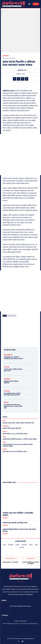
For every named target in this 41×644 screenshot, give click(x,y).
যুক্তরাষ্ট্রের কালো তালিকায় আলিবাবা (11, 382)
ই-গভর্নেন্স (7, 367)
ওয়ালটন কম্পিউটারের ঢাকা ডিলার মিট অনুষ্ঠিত (31, 563)
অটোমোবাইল (6, 426)
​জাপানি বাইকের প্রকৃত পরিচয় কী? (12, 428)
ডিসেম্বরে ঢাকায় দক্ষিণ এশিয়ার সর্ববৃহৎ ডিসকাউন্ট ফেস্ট (18, 423)
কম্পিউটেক (6, 56)
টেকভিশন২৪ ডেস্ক (22, 70)
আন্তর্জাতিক (7, 379)
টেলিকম (6, 403)
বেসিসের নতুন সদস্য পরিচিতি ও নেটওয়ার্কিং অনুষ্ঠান (18, 514)
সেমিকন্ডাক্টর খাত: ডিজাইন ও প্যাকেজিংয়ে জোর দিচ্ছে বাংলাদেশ (13, 358)
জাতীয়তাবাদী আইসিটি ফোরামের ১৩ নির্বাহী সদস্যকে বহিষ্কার (20, 439)
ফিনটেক (5, 449)
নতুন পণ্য (5, 432)
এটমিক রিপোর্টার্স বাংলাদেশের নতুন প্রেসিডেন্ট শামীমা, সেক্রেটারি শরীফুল (18, 445)
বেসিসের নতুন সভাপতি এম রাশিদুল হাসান (15, 523)
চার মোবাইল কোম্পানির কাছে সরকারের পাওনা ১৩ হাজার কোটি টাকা (13, 406)
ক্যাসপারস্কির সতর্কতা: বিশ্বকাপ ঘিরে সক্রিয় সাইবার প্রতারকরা (12, 394)
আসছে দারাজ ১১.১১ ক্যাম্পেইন (10, 562)
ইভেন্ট (4, 421)
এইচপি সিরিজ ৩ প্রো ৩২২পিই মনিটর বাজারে (15, 434)
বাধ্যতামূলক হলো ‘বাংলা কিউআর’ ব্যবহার (15, 452)
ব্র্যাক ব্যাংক (13, 316)
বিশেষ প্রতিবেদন (8, 355)
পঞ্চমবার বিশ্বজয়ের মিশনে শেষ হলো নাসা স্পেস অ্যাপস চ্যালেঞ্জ (19, 530)
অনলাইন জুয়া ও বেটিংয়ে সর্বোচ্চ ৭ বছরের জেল (13, 370)
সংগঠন (4, 437)
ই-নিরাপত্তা (7, 391)
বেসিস (9, 316)
